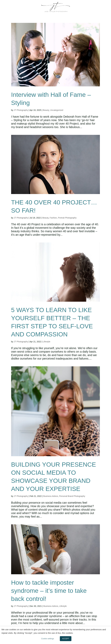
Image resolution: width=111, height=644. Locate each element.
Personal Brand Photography (72, 496)
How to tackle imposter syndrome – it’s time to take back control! (49, 591)
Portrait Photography (67, 218)
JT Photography (21, 110)
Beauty (46, 110)
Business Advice (51, 496)
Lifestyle (46, 342)
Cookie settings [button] (48, 639)
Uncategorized (57, 110)
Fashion (53, 218)
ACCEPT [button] (66, 639)
